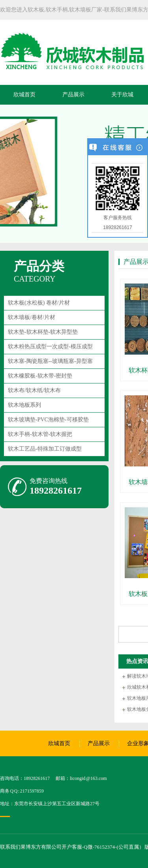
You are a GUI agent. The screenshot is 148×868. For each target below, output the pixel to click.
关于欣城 (122, 95)
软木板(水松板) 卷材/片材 (39, 303)
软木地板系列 (24, 405)
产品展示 (73, 95)
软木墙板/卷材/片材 (32, 317)
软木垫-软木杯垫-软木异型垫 (43, 332)
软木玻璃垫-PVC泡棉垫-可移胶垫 (48, 420)
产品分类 (39, 266)
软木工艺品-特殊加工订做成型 (45, 449)
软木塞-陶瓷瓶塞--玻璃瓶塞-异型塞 (50, 361)
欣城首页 (24, 95)
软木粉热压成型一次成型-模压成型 (50, 347)
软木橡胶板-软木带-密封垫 (40, 376)
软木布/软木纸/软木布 (34, 390)
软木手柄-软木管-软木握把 (40, 434)
